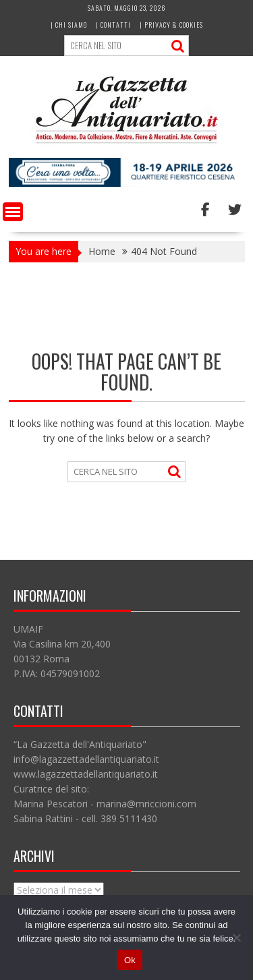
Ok (130, 960)
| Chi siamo (69, 25)
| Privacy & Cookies (171, 25)
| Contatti (113, 25)
